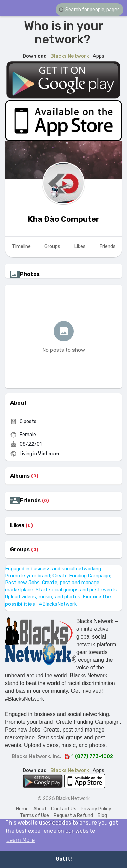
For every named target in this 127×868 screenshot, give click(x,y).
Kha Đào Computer (63, 219)
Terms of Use (35, 816)
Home (22, 809)
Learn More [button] (20, 840)
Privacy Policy (96, 809)
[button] (89, 10)
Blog (102, 816)
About (40, 809)
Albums (20, 476)
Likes (17, 525)
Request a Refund (73, 816)
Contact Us (64, 809)
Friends (30, 501)
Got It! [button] (64, 859)
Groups (20, 550)
